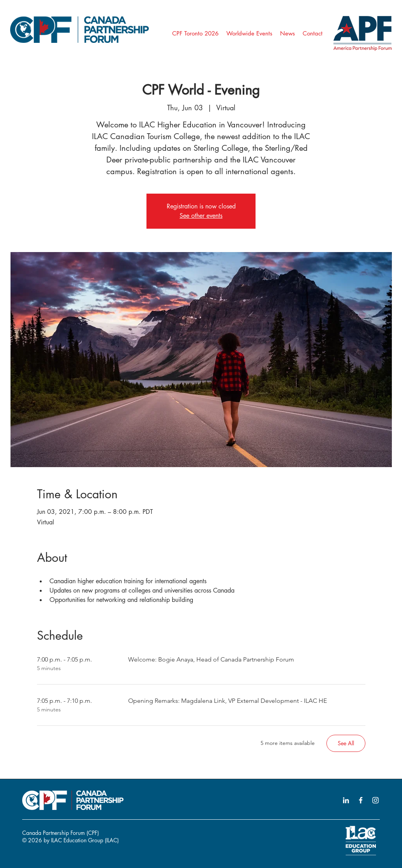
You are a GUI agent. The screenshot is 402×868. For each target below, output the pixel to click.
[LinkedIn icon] (346, 800)
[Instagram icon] (376, 800)
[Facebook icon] (361, 800)
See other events (201, 216)
